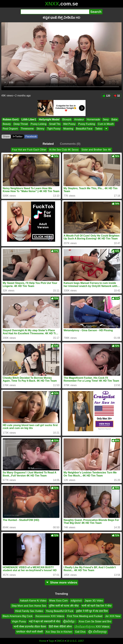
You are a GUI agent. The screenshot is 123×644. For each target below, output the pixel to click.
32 (117, 96)
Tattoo (99, 129)
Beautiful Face (84, 129)
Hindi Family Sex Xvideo (29, 611)
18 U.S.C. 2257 (75, 641)
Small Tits (55, 124)
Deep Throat (21, 124)
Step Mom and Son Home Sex (29, 606)
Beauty (7, 124)
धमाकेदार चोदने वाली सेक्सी (29, 632)
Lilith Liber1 (29, 119)
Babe (114, 119)
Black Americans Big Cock (18, 616)
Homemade (93, 119)
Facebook (31, 136)
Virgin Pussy (19, 621)
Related (48, 144)
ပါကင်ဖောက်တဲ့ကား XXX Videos (92, 627)
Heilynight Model (49, 119)
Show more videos (62, 582)
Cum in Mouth (106, 124)
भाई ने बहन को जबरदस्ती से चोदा (45, 621)
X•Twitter (18, 136)
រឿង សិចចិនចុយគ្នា (97, 632)
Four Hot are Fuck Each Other (29, 150)
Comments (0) (70, 144)
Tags (51, 641)
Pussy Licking (38, 124)
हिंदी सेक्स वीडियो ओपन (60, 627)
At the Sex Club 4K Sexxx (64, 150)
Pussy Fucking (87, 124)
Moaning (68, 129)
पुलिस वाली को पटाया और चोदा (64, 606)
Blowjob (67, 119)
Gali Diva (80, 632)
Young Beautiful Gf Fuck (60, 611)
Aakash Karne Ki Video (33, 601)
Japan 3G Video (94, 601)
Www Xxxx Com (58, 601)
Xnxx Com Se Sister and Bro (95, 621)
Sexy (106, 119)
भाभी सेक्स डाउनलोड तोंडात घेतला (30, 627)
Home (43, 641)
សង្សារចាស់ (76, 601)
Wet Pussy (69, 124)
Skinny (40, 129)
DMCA (60, 641)
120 (107, 96)
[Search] (55, 12)
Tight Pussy (54, 129)
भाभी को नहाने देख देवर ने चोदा (96, 606)
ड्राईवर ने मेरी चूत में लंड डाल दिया (92, 611)
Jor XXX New (113, 616)
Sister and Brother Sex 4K (96, 150)
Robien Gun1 (11, 119)
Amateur (79, 119)
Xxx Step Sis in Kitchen (59, 632)
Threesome (27, 129)
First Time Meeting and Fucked (85, 616)
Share (6, 136)
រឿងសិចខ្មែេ (69, 621)
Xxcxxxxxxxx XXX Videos (50, 616)
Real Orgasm (10, 129)
